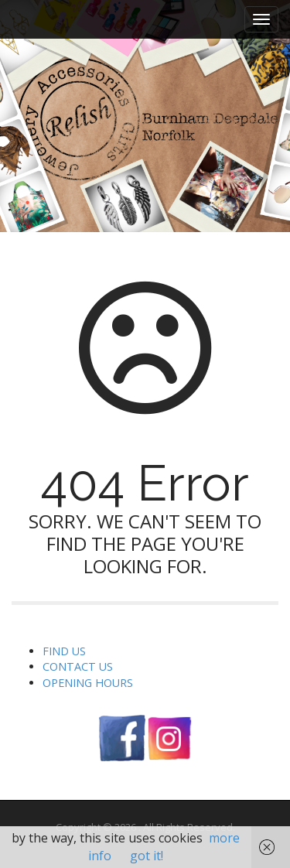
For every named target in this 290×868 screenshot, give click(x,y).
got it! (147, 856)
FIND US (64, 651)
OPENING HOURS (88, 683)
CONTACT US (78, 666)
